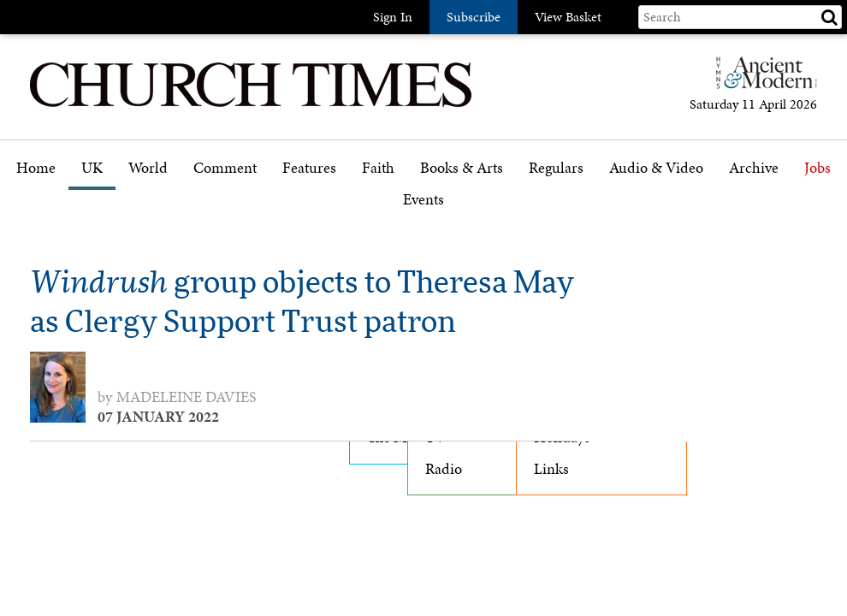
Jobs (817, 168)
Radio (444, 469)
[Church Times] (251, 105)
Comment (225, 168)
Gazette (557, 216)
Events (423, 200)
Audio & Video (656, 168)
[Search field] (740, 17)
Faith (378, 168)
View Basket (568, 17)
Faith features (410, 216)
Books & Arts (462, 168)
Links (551, 469)
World (148, 168)
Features (309, 168)
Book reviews (467, 216)
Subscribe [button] (474, 17)
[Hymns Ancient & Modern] (761, 80)
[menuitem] (36, 174)
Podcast (634, 213)
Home (36, 168)
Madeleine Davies (187, 397)
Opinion (225, 216)
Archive (754, 168)
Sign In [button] (393, 17)
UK (92, 168)
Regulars (556, 168)
